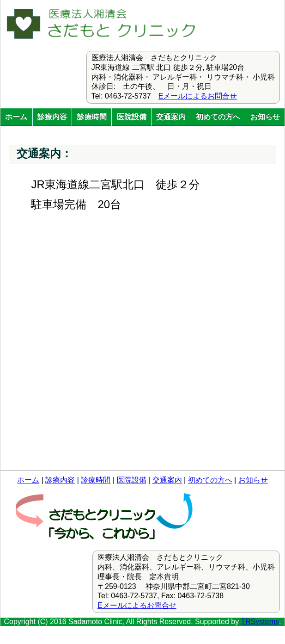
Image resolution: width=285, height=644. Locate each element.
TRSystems (260, 622)
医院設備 (132, 117)
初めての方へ (218, 117)
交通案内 (171, 117)
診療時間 (92, 117)
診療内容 (52, 117)
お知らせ (265, 117)
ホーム (16, 117)
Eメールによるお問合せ (198, 96)
